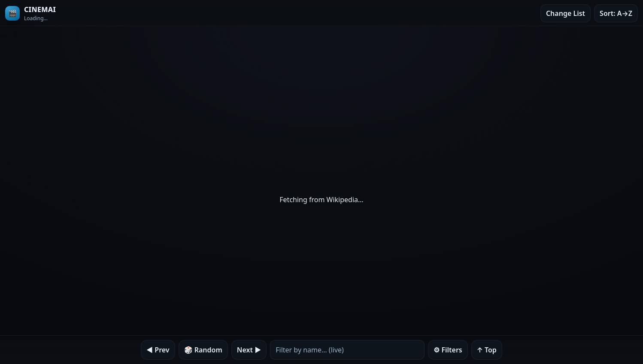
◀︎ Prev (158, 350)
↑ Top (487, 350)
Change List (566, 13)
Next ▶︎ (249, 350)
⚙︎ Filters (448, 350)
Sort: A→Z (616, 13)
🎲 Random (203, 350)
